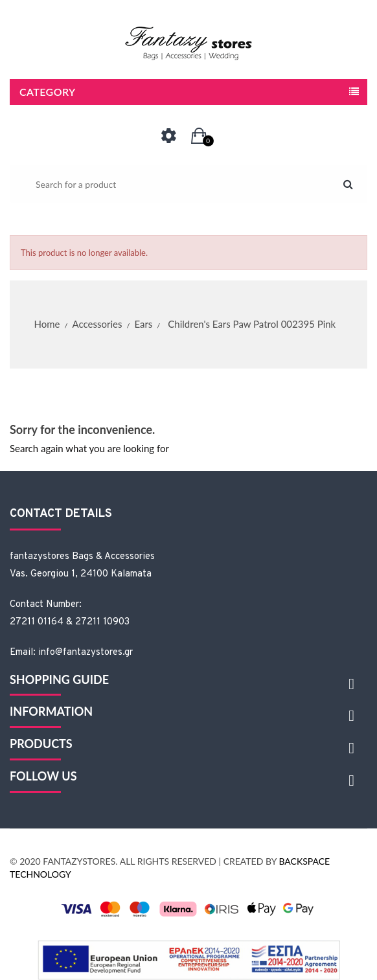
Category (48, 92)
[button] (199, 136)
